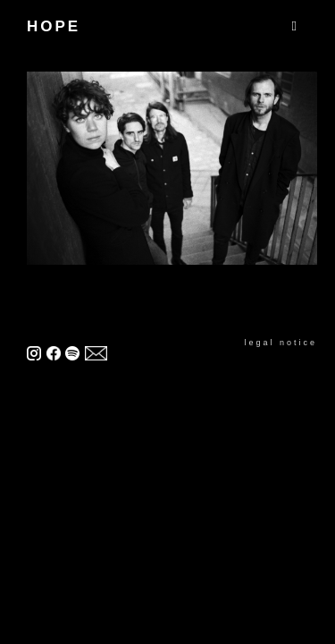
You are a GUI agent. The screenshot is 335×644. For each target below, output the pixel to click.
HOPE (54, 26)
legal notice (281, 343)
